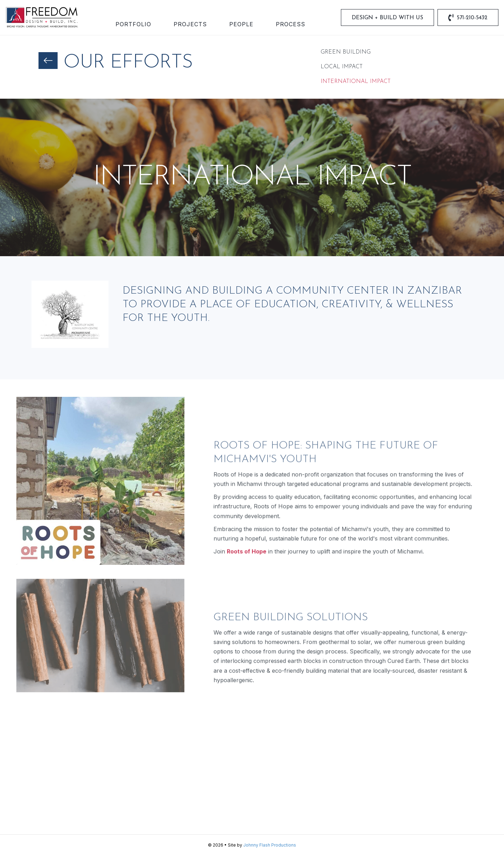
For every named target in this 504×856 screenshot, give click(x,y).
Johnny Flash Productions (270, 845)
